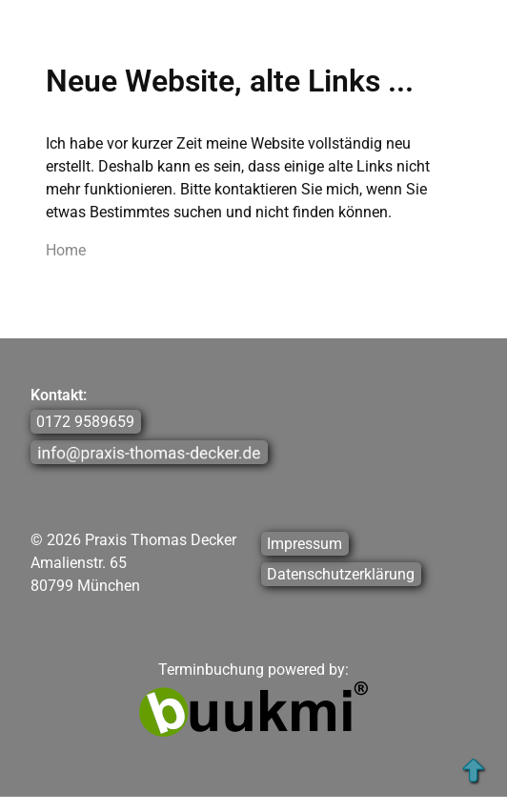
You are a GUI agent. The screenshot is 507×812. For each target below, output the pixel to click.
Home (66, 250)
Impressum (304, 544)
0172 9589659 (85, 422)
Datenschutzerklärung (341, 574)
